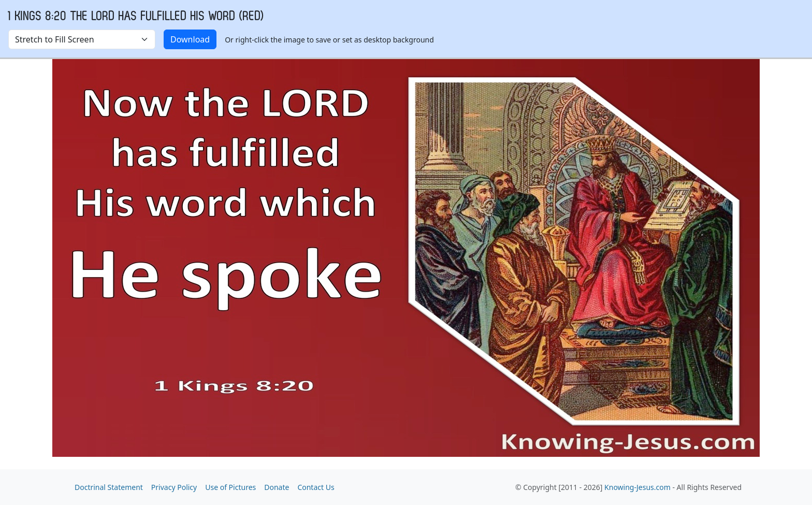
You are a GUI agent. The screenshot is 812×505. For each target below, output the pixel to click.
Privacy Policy (174, 487)
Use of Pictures (230, 487)
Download (190, 39)
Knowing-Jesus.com (637, 487)
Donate (277, 487)
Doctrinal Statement (109, 487)
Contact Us (316, 487)
